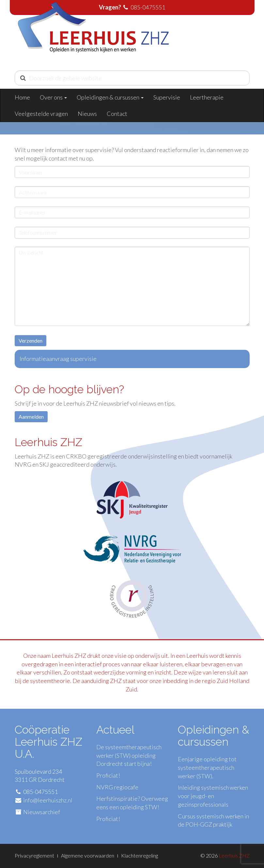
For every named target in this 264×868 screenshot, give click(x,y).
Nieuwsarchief (42, 812)
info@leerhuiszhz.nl (48, 800)
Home (22, 97)
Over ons (53, 97)
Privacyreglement (34, 855)
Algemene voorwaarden (88, 855)
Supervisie (167, 97)
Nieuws (87, 114)
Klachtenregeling (140, 855)
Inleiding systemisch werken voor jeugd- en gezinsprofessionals (213, 796)
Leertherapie (207, 97)
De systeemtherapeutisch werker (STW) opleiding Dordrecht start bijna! (129, 755)
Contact (117, 114)
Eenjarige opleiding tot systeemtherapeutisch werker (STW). (207, 767)
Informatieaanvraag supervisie (58, 359)
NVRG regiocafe (117, 787)
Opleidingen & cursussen (110, 97)
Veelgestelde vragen (41, 114)
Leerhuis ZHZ (234, 855)
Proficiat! (108, 775)
